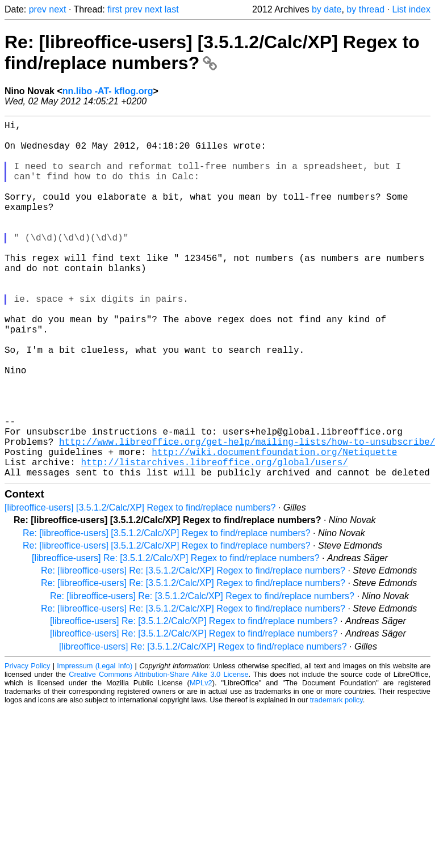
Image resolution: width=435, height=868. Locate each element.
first (115, 9)
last (172, 9)
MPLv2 (201, 762)
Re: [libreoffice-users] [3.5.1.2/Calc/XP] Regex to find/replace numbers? (212, 52)
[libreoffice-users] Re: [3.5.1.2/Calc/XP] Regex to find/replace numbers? (176, 637)
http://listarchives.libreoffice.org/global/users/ (214, 539)
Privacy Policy (27, 745)
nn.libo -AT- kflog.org (108, 91)
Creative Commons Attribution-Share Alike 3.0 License (158, 754)
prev (38, 9)
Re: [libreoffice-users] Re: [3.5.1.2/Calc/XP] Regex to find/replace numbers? (193, 650)
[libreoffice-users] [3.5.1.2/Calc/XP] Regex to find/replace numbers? (140, 587)
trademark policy (336, 779)
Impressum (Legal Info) (95, 745)
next (57, 9)
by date (327, 9)
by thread (365, 9)
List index (411, 9)
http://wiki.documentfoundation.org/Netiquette (274, 526)
